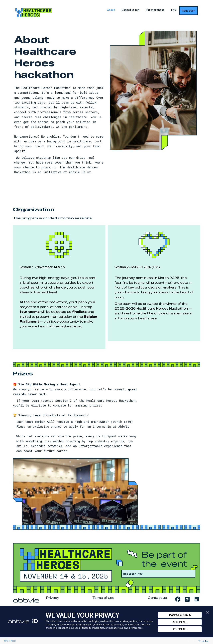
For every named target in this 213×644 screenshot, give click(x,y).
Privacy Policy (10, 641)
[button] (208, 612)
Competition (130, 10)
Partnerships (155, 10)
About (111, 10)
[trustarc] (203, 641)
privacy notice (130, 621)
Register (189, 11)
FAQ (174, 10)
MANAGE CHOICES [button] (180, 615)
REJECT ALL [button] (180, 629)
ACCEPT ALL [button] (180, 622)
